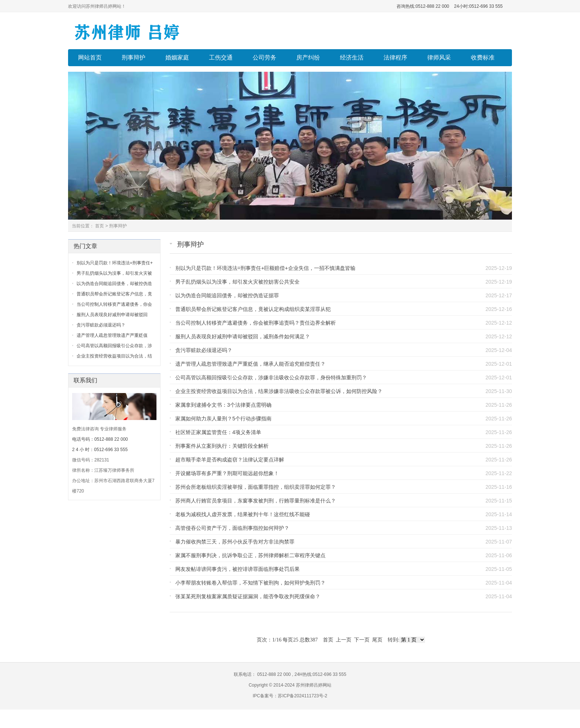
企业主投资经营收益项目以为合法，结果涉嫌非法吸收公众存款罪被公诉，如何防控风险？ (279, 391)
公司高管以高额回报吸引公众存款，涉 (114, 346)
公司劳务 (264, 57)
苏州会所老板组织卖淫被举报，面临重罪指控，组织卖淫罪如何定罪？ (256, 487)
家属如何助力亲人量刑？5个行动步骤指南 (223, 419)
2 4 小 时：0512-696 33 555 (100, 450)
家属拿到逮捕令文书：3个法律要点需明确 (223, 405)
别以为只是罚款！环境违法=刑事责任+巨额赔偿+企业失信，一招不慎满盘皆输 (265, 268)
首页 (100, 226)
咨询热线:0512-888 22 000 (423, 6)
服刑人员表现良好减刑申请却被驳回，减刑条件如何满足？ (243, 336)
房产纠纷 (308, 57)
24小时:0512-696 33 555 (478, 6)
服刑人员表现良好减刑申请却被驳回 (112, 315)
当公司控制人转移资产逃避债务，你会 (114, 304)
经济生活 (352, 57)
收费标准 (483, 57)
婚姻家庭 (177, 57)
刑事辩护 (134, 57)
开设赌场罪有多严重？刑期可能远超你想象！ (227, 473)
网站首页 (90, 57)
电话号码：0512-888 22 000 (100, 439)
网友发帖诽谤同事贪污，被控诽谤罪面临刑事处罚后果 (237, 569)
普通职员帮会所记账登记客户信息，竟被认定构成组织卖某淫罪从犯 (253, 309)
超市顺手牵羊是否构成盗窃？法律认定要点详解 (230, 460)
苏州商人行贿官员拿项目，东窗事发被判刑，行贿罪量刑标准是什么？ (256, 501)
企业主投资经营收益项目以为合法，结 (114, 356)
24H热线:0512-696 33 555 (320, 674)
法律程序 (395, 57)
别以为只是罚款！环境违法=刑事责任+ (115, 263)
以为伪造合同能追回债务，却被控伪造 (114, 284)
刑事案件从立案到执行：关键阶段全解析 (222, 446)
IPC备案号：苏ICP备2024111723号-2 (290, 696)
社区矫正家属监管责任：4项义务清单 (218, 432)
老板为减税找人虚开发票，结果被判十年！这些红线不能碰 (243, 514)
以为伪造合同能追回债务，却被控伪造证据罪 (227, 295)
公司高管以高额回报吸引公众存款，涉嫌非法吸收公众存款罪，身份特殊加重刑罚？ (271, 377)
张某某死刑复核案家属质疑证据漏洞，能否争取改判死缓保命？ (248, 596)
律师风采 (439, 57)
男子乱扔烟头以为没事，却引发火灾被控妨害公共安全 (237, 282)
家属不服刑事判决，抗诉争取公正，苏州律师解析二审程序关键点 (250, 555)
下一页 (362, 640)
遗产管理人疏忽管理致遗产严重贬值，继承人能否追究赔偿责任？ (250, 364)
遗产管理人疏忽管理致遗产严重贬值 (112, 335)
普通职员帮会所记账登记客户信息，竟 (114, 294)
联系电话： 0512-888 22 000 (263, 674)
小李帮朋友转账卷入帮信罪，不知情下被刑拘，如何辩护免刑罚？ (250, 583)
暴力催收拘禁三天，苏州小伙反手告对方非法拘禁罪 (235, 542)
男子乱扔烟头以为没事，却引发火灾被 (114, 273)
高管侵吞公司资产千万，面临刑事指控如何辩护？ (232, 528)
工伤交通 (221, 57)
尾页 (377, 640)
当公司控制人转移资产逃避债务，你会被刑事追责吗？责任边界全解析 (256, 323)
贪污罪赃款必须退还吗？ (204, 350)
